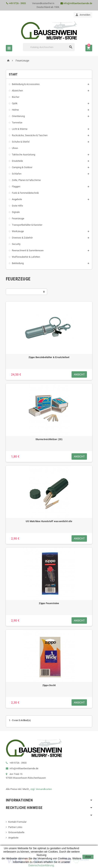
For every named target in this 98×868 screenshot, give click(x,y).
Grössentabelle (16, 832)
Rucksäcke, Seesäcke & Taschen (30, 135)
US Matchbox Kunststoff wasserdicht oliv (49, 521)
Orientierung (18, 116)
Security (16, 244)
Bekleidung (18, 263)
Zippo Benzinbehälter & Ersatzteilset (49, 357)
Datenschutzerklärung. (41, 865)
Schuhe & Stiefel (21, 142)
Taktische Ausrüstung (23, 155)
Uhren (15, 148)
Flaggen (16, 186)
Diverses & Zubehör (22, 238)
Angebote (17, 199)
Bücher (16, 97)
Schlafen (17, 174)
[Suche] (49, 47)
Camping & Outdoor (22, 167)
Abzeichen (17, 91)
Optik (15, 103)
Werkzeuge (18, 231)
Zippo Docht (49, 685)
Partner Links (15, 827)
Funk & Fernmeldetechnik (25, 193)
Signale (16, 212)
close (88, 857)
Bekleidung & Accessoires (26, 84)
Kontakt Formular (17, 822)
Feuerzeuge (18, 218)
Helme (15, 110)
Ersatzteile (17, 161)
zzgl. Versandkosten (41, 789)
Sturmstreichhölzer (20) (49, 439)
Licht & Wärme (20, 129)
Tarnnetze (17, 123)
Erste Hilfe (17, 206)
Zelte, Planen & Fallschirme (26, 180)
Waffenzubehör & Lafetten (26, 257)
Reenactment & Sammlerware (28, 250)
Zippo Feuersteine (49, 603)
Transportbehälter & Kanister (27, 225)
